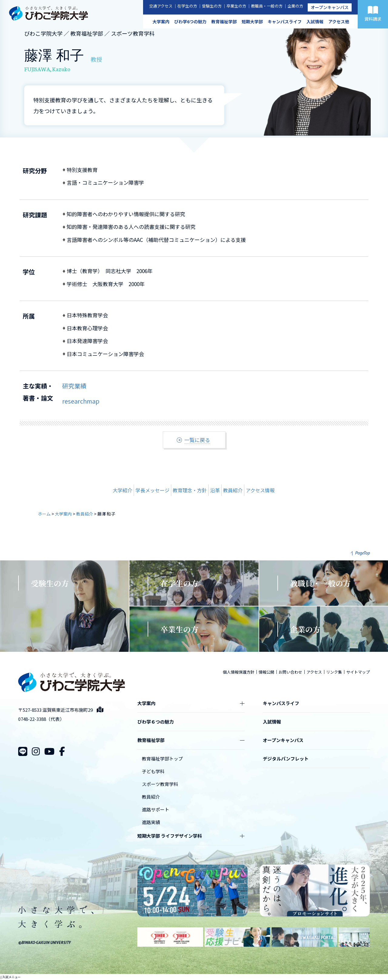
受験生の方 (212, 6)
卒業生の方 (236, 6)
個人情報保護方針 (239, 672)
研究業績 (74, 386)
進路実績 (151, 822)
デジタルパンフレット (286, 759)
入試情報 (315, 21)
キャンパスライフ (285, 21)
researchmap (81, 401)
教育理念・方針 (190, 490)
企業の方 (295, 6)
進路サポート (156, 809)
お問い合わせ (290, 672)
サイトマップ (358, 672)
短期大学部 (252, 21)
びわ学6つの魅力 (190, 21)
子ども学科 (153, 771)
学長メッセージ (152, 490)
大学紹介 (122, 490)
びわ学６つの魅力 (156, 722)
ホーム (44, 514)
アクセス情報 (260, 490)
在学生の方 (187, 6)
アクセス (314, 672)
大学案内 (161, 21)
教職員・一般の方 (267, 6)
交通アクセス (161, 6)
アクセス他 (339, 21)
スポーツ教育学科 (160, 784)
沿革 (215, 490)
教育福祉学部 (224, 21)
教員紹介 (233, 490)
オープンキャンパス (330, 7)
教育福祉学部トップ (162, 759)
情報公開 (266, 672)
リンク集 (334, 672)
